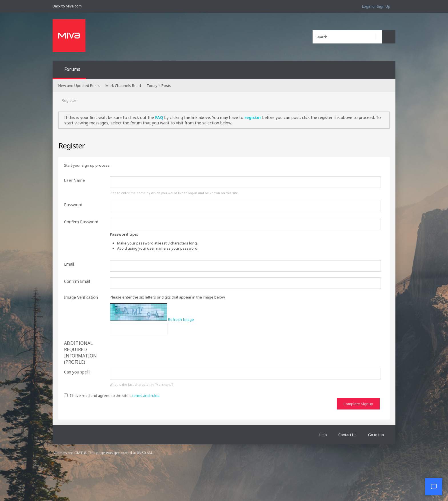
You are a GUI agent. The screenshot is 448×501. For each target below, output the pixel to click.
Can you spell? (77, 372)
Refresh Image (181, 319)
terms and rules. (146, 395)
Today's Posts (159, 86)
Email (69, 264)
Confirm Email (77, 281)
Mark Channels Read (123, 86)
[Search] (347, 37)
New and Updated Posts (79, 86)
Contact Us (347, 435)
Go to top (376, 435)
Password (73, 205)
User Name (74, 180)
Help (323, 435)
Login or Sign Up (376, 6)
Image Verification (81, 297)
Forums (72, 69)
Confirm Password (81, 222)
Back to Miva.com (67, 6)
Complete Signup (358, 404)
